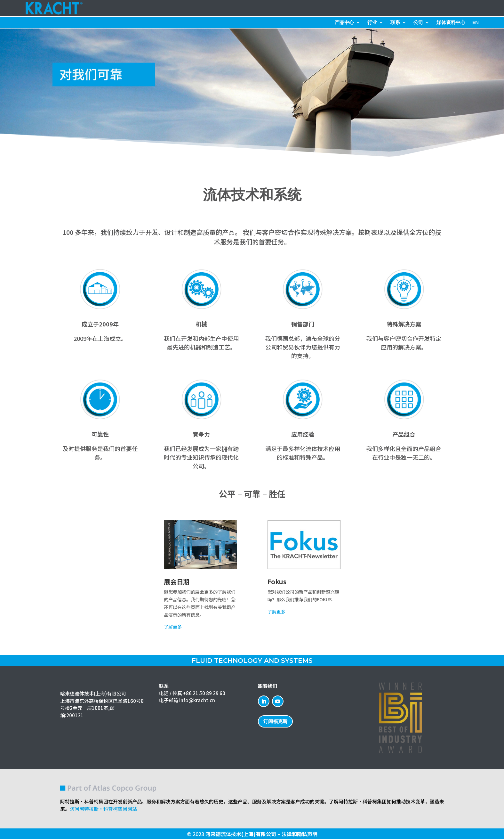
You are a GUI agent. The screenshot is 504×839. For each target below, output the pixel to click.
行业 (372, 23)
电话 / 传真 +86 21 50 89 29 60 (192, 693)
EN (476, 23)
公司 (418, 23)
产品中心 (344, 23)
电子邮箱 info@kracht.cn (187, 700)
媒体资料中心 (451, 23)
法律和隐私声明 (300, 834)
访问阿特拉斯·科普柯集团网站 (103, 809)
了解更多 (173, 627)
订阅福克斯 (275, 721)
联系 (395, 23)
